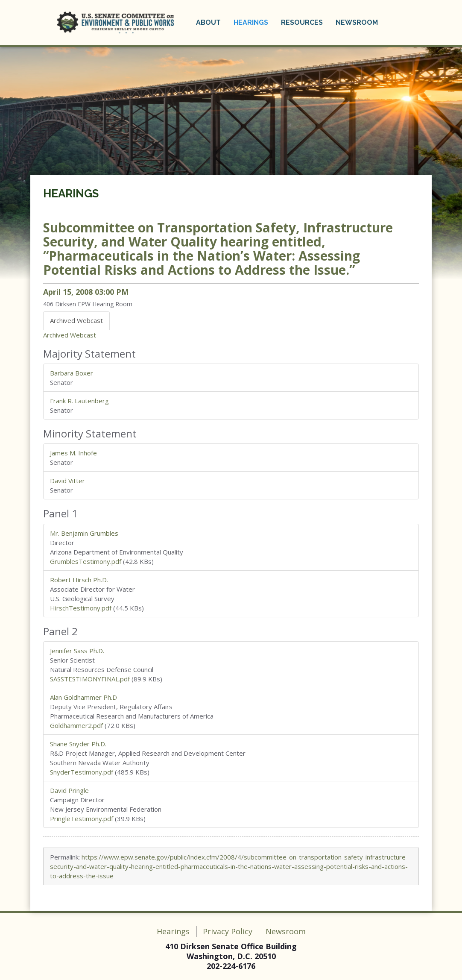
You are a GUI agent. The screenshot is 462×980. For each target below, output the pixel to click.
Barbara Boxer (72, 373)
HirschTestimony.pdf (81, 608)
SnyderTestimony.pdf (82, 772)
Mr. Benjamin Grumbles (84, 533)
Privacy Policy (228, 931)
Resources (302, 22)
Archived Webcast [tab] (76, 320)
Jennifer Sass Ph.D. (77, 651)
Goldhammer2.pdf (76, 725)
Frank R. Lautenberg (79, 401)
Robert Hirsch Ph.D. (79, 580)
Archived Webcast (70, 335)
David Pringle (69, 790)
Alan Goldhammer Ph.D (83, 697)
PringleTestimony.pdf (82, 819)
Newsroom (357, 22)
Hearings (251, 22)
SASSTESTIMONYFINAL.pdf (90, 679)
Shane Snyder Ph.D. (78, 744)
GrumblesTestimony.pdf (86, 561)
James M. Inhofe (73, 453)
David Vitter (67, 481)
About (208, 22)
